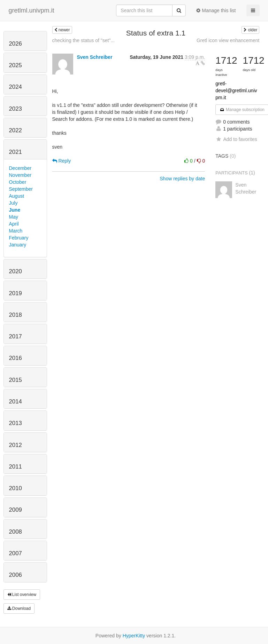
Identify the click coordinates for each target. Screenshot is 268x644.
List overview (22, 595)
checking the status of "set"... (84, 40)
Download (19, 608)
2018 (16, 315)
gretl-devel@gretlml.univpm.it (236, 91)
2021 (16, 152)
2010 (16, 488)
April (14, 224)
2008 (16, 532)
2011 (16, 467)
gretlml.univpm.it (32, 10)
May (14, 217)
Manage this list (216, 10)
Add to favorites (236, 139)
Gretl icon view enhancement (228, 40)
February (19, 238)
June (15, 210)
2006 (16, 575)
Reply (62, 161)
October (18, 182)
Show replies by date (182, 179)
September (21, 189)
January (18, 245)
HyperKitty (134, 636)
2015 (16, 380)
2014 (16, 402)
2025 (16, 65)
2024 (16, 87)
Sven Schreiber (94, 57)
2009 (16, 510)
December (20, 168)
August (17, 196)
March (16, 231)
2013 (16, 423)
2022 (16, 130)
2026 (16, 44)
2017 (16, 336)
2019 (16, 293)
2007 (16, 553)
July (13, 203)
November (20, 175)
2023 (16, 109)
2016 (16, 358)
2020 (16, 271)
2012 (16, 445)
